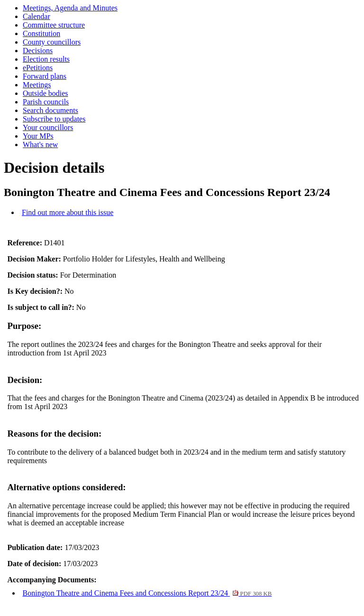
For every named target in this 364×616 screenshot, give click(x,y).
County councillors (52, 42)
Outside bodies (45, 93)
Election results (46, 59)
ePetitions (38, 68)
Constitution (41, 33)
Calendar (36, 16)
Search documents (50, 110)
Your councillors (48, 127)
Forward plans (45, 76)
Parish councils (46, 102)
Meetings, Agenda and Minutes (70, 8)
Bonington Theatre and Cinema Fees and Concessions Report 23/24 (147, 593)
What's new (40, 145)
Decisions (38, 51)
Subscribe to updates (54, 119)
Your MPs (38, 136)
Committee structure (54, 25)
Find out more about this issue (68, 212)
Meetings (37, 85)
